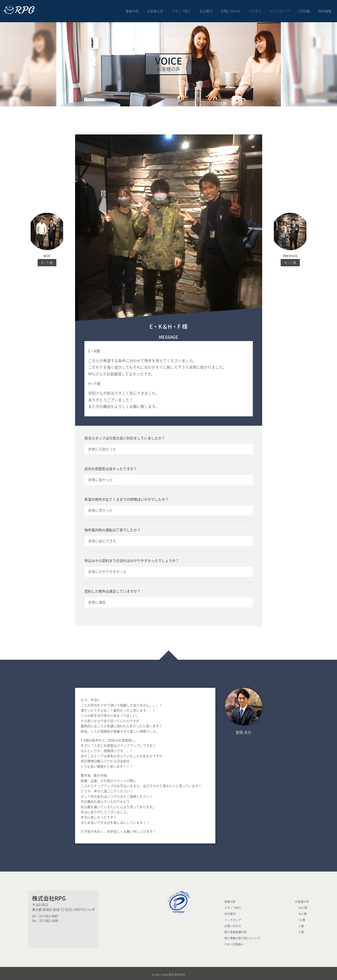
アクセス (255, 10)
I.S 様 (302, 918)
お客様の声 (155, 10)
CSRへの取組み (234, 942)
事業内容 (132, 10)
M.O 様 (303, 905)
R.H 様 (303, 912)
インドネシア (280, 10)
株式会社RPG (49, 896)
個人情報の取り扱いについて (243, 936)
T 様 (301, 930)
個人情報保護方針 (236, 930)
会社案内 (206, 10)
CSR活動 (304, 10)
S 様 (301, 924)
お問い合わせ (231, 10)
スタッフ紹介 (181, 10)
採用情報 (325, 10)
